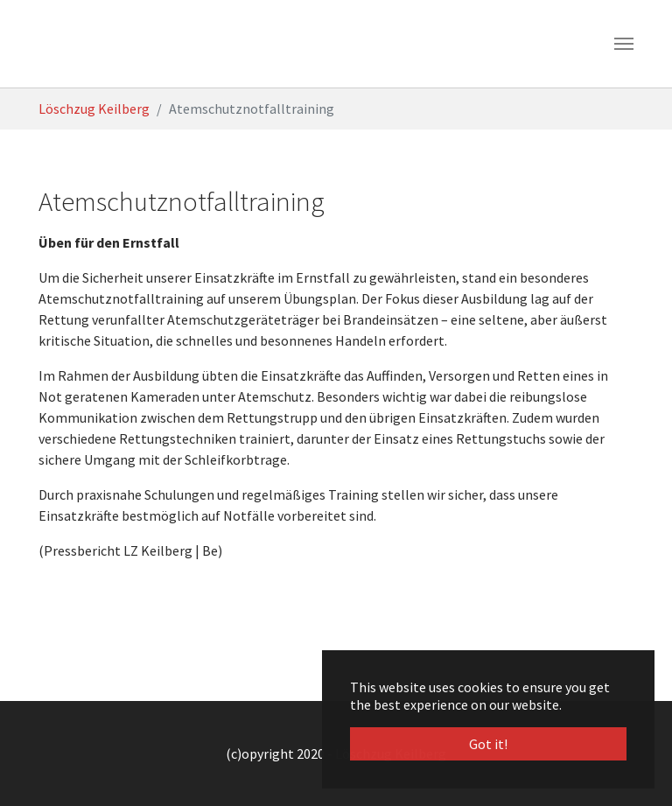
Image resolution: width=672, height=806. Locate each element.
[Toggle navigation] (624, 44)
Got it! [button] (488, 744)
